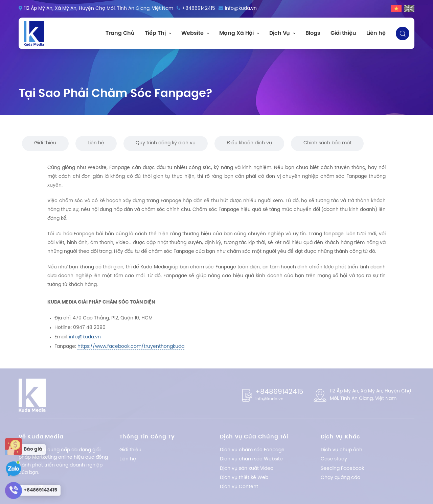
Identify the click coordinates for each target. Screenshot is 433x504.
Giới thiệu (343, 33)
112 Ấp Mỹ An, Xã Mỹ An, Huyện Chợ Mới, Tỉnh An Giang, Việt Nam (99, 9)
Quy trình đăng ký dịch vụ (166, 143)
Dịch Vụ (280, 33)
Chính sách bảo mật (327, 143)
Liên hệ (376, 33)
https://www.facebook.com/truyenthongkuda (131, 347)
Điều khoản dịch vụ (249, 143)
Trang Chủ (120, 33)
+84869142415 (199, 9)
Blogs (313, 33)
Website (192, 33)
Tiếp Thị (155, 33)
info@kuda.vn (241, 9)
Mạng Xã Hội (236, 33)
